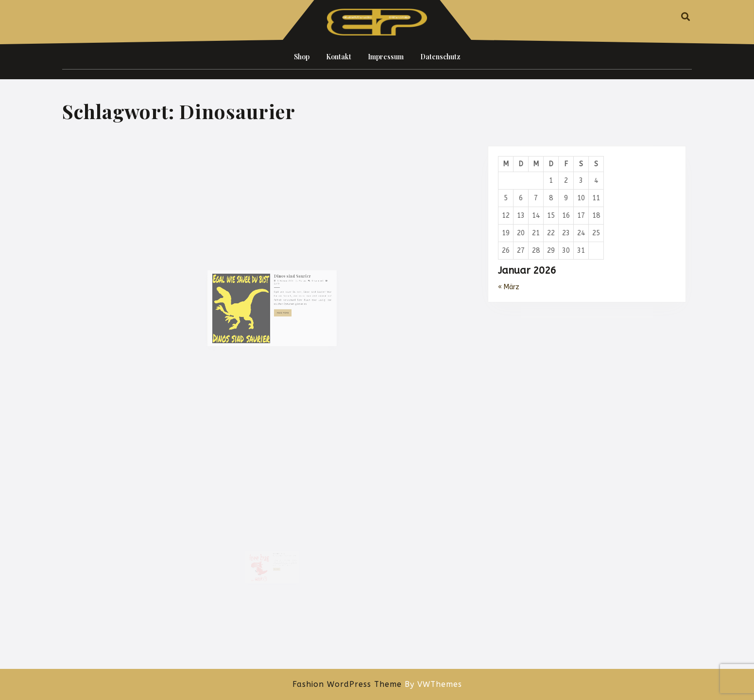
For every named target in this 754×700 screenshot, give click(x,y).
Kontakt (339, 57)
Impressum (386, 57)
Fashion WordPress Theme (347, 684)
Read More (280, 323)
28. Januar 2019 (277, 552)
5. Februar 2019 (281, 301)
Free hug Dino (278, 550)
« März (509, 287)
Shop (302, 57)
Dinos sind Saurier (286, 298)
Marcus (292, 301)
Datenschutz (440, 57)
